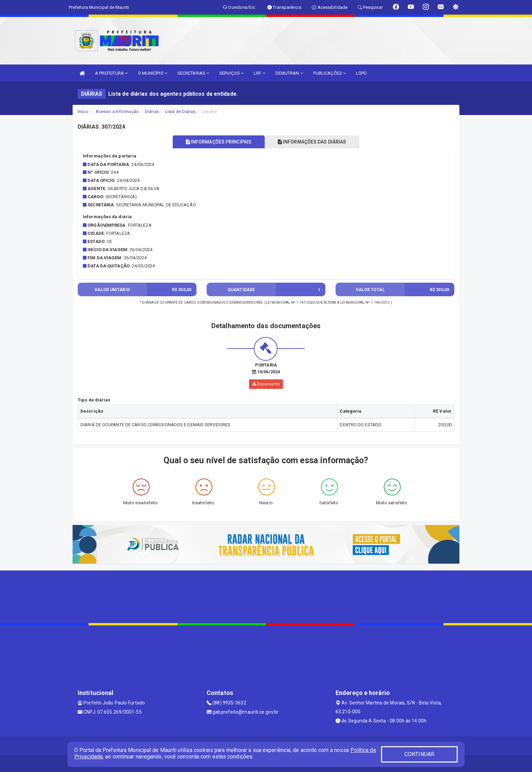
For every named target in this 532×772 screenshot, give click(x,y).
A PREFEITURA (111, 73)
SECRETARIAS (193, 73)
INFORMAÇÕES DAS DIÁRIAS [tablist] (313, 142)
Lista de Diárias (180, 111)
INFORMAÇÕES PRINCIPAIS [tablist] (218, 142)
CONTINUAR (419, 754)
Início (83, 111)
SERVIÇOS (231, 73)
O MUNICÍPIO (153, 73)
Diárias (152, 111)
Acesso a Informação (117, 111)
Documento (266, 384)
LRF (260, 73)
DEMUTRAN (289, 73)
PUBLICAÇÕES (329, 73)
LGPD (361, 73)
